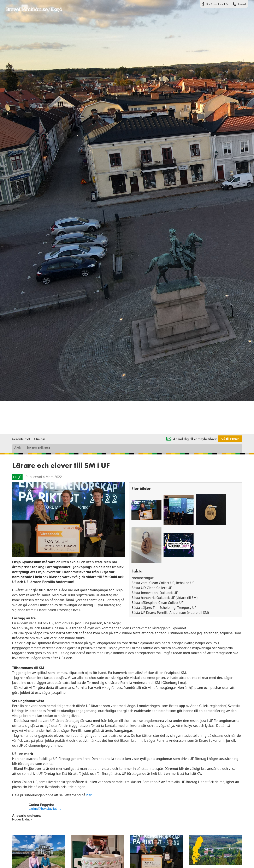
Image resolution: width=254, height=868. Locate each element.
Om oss (40, 439)
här (89, 795)
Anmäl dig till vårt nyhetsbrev (195, 439)
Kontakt (242, 4)
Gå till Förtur (230, 439)
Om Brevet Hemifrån (217, 4)
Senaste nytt (21, 439)
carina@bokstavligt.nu (45, 809)
